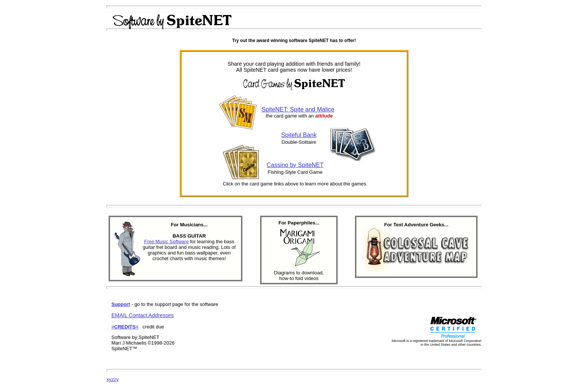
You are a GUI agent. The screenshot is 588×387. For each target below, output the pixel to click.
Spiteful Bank (299, 135)
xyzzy (113, 379)
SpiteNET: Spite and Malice (298, 109)
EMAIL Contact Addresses (142, 315)
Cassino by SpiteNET (295, 165)
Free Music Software (166, 242)
